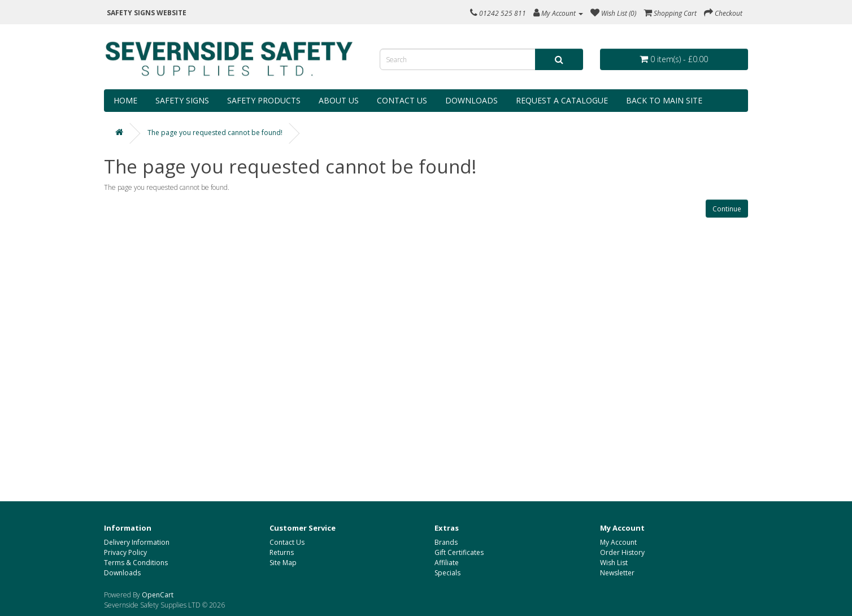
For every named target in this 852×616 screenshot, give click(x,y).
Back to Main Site (664, 100)
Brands (446, 542)
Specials (447, 573)
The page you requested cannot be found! (215, 133)
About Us (339, 100)
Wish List (614, 563)
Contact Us (402, 100)
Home (125, 100)
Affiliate (447, 563)
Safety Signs (182, 100)
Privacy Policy (125, 552)
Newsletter (617, 573)
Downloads (471, 100)
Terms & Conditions (136, 563)
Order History (622, 552)
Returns (282, 552)
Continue (727, 209)
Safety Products (264, 100)
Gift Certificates (459, 552)
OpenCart (158, 595)
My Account (618, 542)
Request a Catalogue (562, 100)
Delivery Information (137, 542)
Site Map (283, 563)
